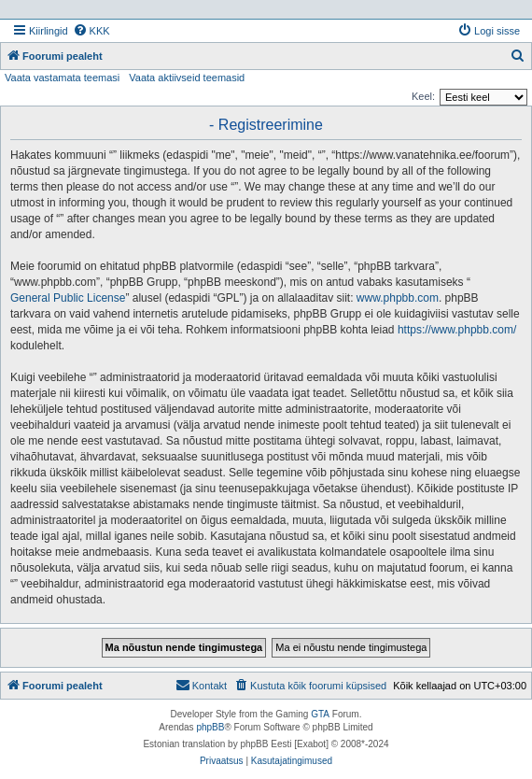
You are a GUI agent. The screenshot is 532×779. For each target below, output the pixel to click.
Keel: (423, 96)
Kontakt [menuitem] (201, 685)
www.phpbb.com (398, 298)
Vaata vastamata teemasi (62, 78)
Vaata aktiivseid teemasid (187, 78)
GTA (320, 714)
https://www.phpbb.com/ (457, 330)
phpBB (210, 727)
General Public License (68, 298)
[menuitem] (91, 31)
